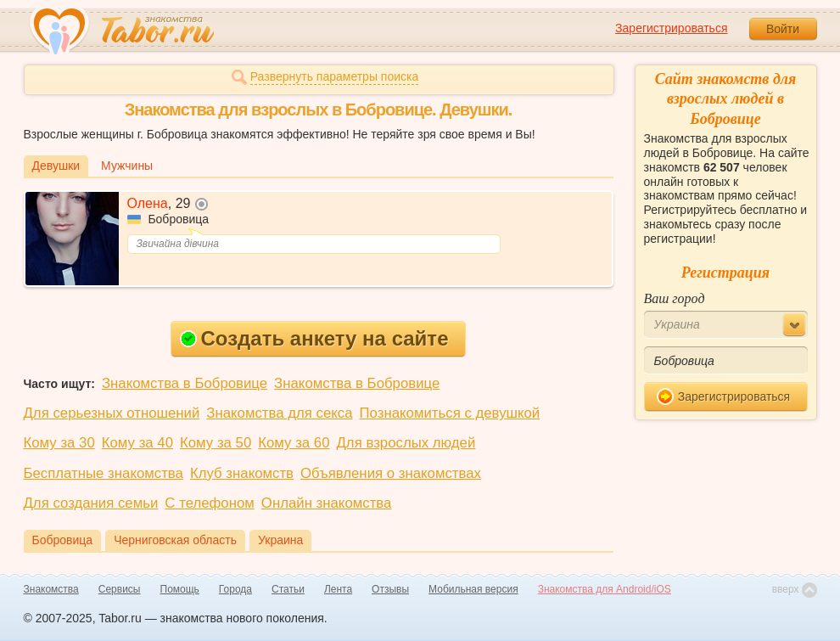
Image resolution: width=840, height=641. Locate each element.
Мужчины (127, 166)
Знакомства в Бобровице (185, 383)
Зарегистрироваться (671, 28)
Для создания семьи (91, 503)
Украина (280, 540)
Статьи (288, 589)
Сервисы (120, 589)
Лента (338, 589)
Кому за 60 (294, 443)
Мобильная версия (473, 589)
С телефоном (209, 503)
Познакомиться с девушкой (450, 413)
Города (235, 589)
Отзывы (390, 589)
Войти (783, 29)
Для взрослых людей (406, 443)
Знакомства (51, 589)
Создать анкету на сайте (314, 338)
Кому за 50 (216, 443)
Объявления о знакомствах (391, 473)
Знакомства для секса (279, 413)
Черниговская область (175, 540)
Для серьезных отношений (112, 413)
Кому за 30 (59, 443)
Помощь (180, 589)
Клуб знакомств (242, 473)
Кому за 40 (137, 443)
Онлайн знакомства (327, 503)
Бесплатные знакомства (104, 473)
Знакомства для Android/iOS (605, 589)
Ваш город (675, 298)
